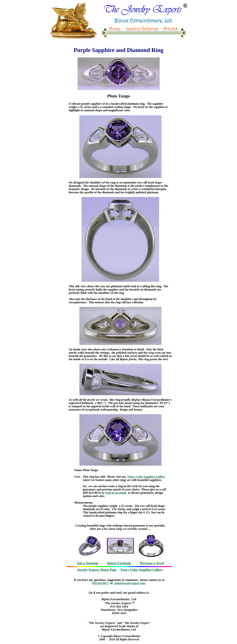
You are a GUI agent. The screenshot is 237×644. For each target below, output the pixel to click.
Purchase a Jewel (152, 563)
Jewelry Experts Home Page (97, 570)
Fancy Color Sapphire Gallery (146, 477)
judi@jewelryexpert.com (130, 583)
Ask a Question (87, 563)
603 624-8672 (100, 583)
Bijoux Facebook (119, 563)
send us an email (115, 493)
